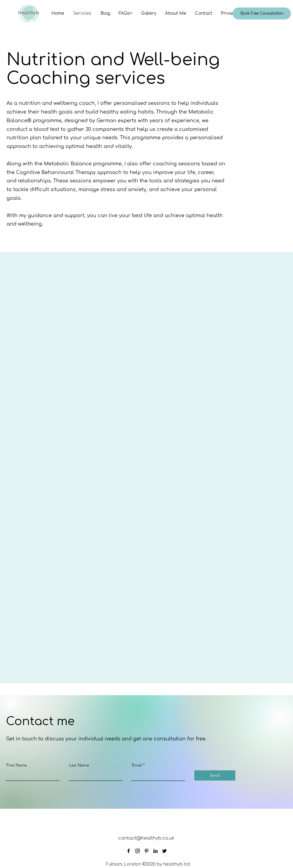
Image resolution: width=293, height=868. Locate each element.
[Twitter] (164, 851)
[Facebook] (129, 851)
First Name (17, 765)
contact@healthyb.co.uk (146, 838)
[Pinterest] (146, 851)
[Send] (215, 775)
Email (137, 765)
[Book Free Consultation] (262, 13)
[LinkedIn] (155, 851)
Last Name (79, 765)
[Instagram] (138, 851)
